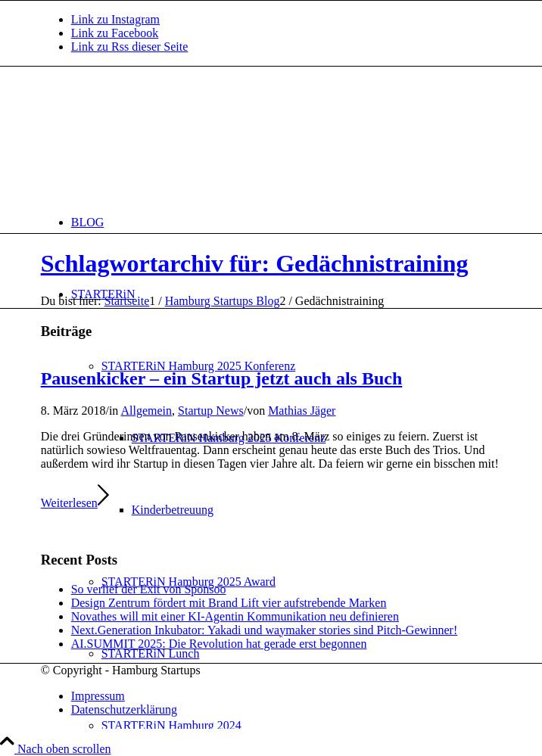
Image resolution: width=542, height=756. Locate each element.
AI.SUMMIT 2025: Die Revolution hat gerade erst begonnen (219, 644)
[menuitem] (287, 222)
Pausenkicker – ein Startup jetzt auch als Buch (222, 378)
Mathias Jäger (302, 411)
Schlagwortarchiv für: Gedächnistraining (255, 263)
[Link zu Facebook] (115, 33)
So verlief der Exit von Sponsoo (149, 589)
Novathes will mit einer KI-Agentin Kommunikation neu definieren (235, 616)
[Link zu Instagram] (115, 19)
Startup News (211, 411)
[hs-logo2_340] (154, 138)
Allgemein (146, 411)
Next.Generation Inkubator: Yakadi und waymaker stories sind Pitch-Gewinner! (265, 630)
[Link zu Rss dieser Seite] (130, 47)
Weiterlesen (75, 503)
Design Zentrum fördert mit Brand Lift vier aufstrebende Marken (229, 603)
